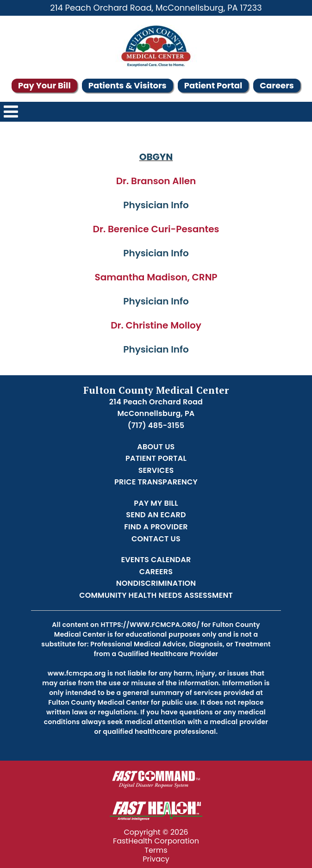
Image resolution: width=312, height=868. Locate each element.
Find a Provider (156, 527)
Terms (156, 850)
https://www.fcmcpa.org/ (150, 625)
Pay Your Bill (44, 85)
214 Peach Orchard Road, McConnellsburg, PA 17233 (156, 8)
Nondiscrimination (156, 583)
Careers (277, 85)
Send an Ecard (156, 515)
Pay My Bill (156, 503)
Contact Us (156, 539)
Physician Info (156, 205)
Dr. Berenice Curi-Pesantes (156, 229)
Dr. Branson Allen (156, 181)
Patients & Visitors (128, 85)
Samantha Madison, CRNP (156, 277)
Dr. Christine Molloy (156, 325)
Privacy (156, 859)
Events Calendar (156, 560)
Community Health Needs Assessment (156, 595)
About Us (156, 447)
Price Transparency (156, 482)
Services (156, 470)
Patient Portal (213, 85)
